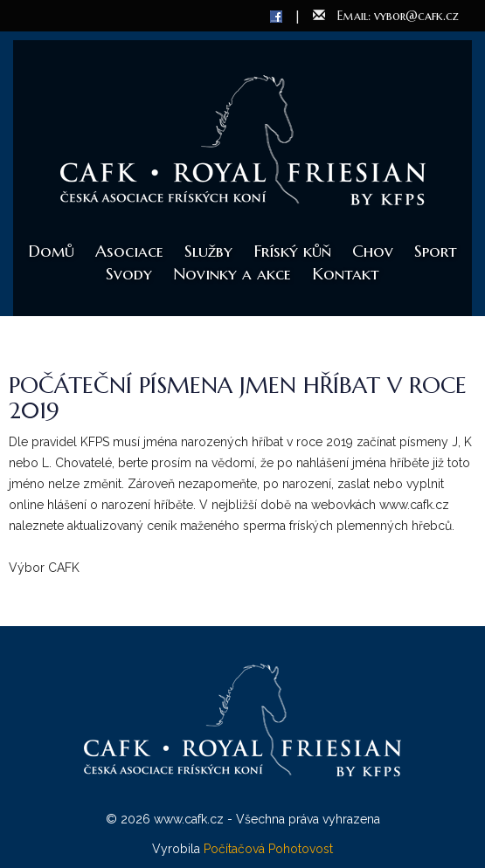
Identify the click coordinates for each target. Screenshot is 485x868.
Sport (436, 251)
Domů (51, 251)
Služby (208, 251)
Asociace (129, 251)
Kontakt (346, 273)
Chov (373, 251)
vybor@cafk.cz (416, 16)
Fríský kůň (292, 251)
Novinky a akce (232, 273)
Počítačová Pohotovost (268, 849)
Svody (129, 273)
